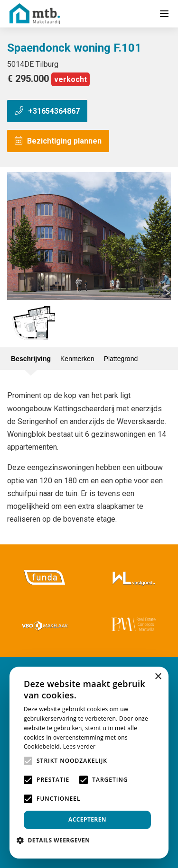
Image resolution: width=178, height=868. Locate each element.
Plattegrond (121, 359)
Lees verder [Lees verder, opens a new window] (80, 746)
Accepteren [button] (87, 819)
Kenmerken (77, 359)
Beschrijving (31, 359)
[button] (57, 840)
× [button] (158, 677)
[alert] (89, 763)
